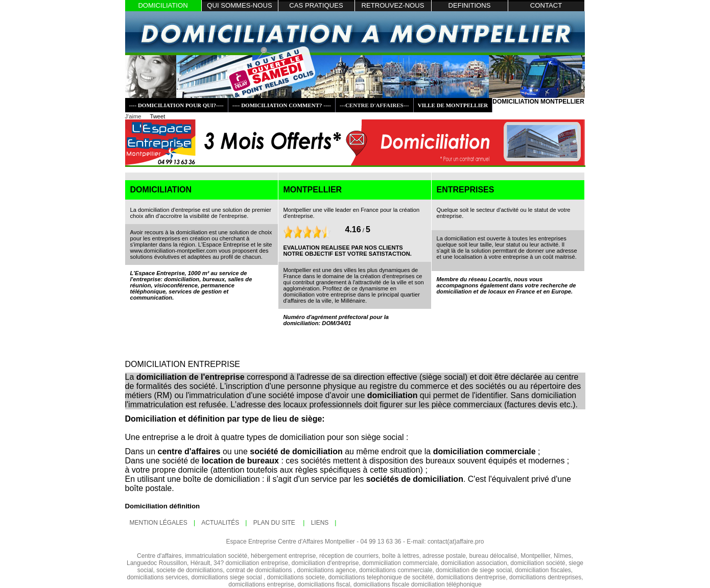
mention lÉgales (159, 523)
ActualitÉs (220, 523)
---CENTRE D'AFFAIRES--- (374, 105)
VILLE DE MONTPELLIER (453, 105)
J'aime (133, 116)
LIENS (320, 523)
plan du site (275, 523)
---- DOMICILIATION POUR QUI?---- (176, 105)
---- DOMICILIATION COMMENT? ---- (282, 105)
